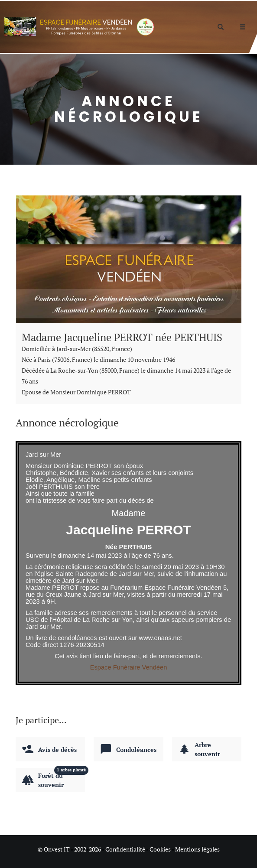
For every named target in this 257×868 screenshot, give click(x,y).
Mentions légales (197, 849)
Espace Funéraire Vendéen (129, 667)
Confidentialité (125, 849)
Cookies (160, 849)
